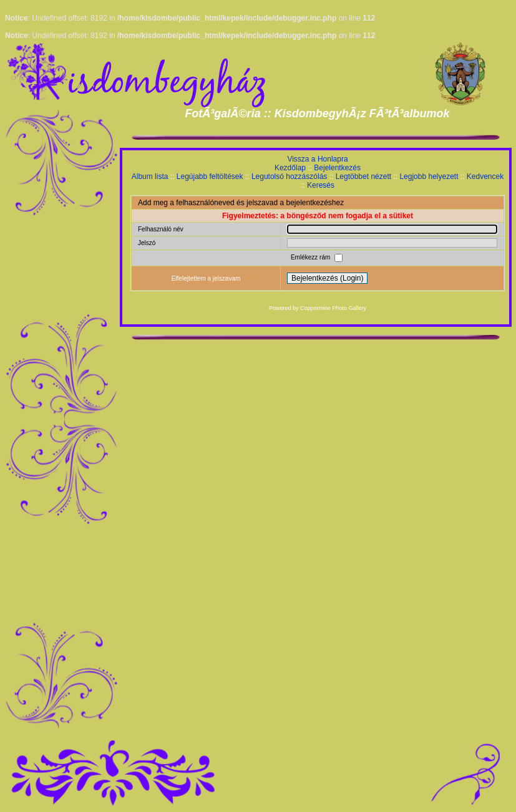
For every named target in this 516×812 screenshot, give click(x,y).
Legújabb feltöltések (210, 176)
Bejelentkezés (337, 168)
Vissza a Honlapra (317, 159)
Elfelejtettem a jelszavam (206, 278)
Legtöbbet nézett (363, 176)
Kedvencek (485, 176)
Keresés (321, 185)
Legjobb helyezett (429, 176)
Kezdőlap (290, 168)
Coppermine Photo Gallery (333, 308)
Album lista (150, 176)
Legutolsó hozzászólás (289, 176)
